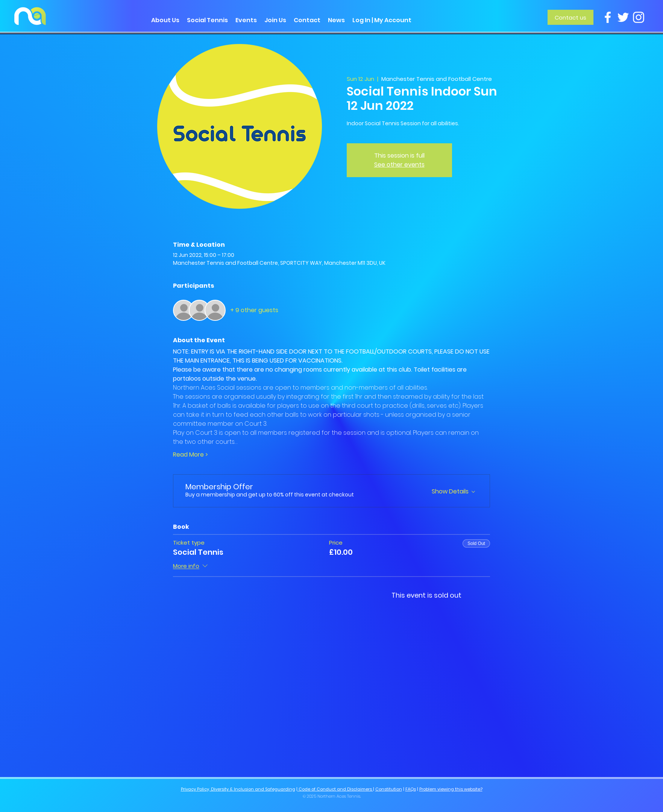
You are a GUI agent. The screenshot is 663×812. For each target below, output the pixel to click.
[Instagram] (639, 17)
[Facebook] (608, 17)
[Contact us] (570, 17)
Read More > (190, 455)
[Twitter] (623, 17)
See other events (399, 165)
